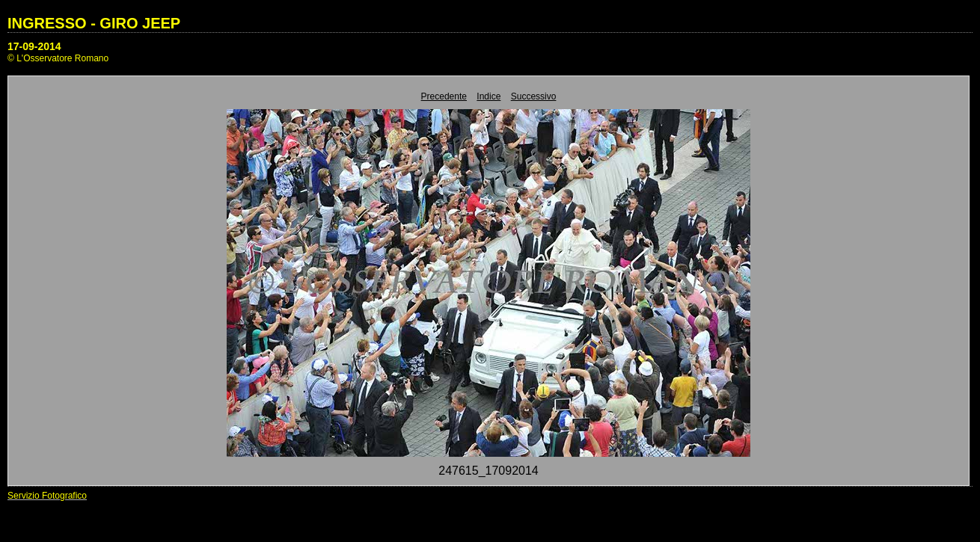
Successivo (534, 96)
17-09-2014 (34, 46)
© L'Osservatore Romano (58, 58)
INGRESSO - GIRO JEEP (94, 23)
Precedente (444, 96)
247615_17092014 (488, 471)
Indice (489, 96)
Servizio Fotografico (47, 496)
